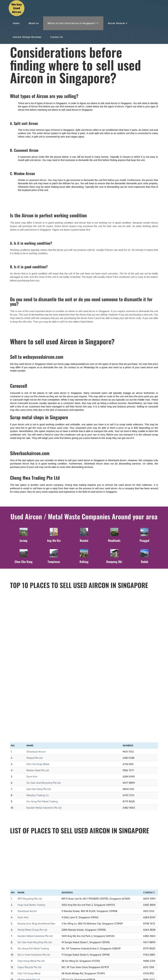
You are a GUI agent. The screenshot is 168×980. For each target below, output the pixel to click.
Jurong (23, 540)
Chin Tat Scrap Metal (38, 665)
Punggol (144, 540)
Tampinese (54, 561)
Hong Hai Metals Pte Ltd (31, 918)
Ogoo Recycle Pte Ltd (29, 868)
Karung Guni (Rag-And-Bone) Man (36, 825)
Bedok (145, 561)
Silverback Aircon (36, 653)
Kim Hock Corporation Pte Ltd (34, 887)
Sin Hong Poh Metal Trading (42, 703)
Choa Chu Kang (24, 561)
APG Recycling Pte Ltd (30, 800)
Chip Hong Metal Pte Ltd (31, 862)
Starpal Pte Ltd (34, 659)
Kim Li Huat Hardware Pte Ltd (34, 856)
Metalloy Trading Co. (38, 697)
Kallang (84, 561)
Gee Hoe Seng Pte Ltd (39, 690)
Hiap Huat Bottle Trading (31, 806)
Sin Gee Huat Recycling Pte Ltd (43, 684)
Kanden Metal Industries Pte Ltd (44, 709)
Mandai (84, 540)
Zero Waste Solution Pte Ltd (33, 900)
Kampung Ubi (114, 561)
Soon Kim (32, 678)
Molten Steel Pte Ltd (38, 672)
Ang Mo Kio (54, 540)
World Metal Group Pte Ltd (32, 831)
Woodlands (114, 540)
